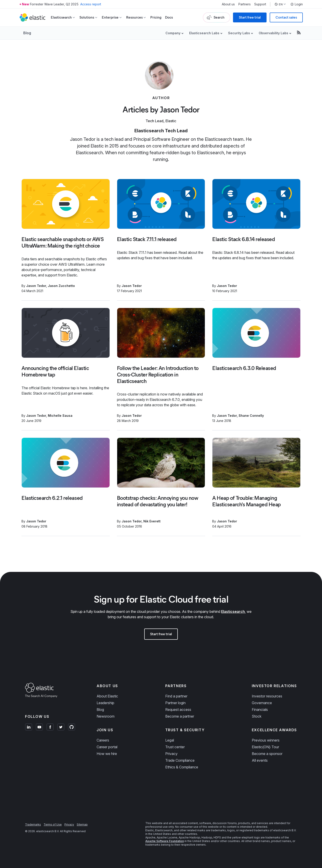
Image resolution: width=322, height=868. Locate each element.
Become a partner (180, 716)
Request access (178, 710)
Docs (169, 17)
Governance (262, 703)
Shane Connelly (251, 416)
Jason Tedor (36, 286)
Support (260, 4)
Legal (170, 740)
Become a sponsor (267, 754)
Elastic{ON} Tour (265, 747)
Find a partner (176, 696)
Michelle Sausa (60, 416)
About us (228, 4)
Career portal (107, 747)
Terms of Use (53, 824)
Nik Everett (152, 521)
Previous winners (266, 740)
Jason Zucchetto (61, 286)
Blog (27, 33)
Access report (91, 4)
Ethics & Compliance (182, 767)
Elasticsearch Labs (204, 33)
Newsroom (106, 716)
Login (297, 4)
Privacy (171, 754)
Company (173, 33)
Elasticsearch (233, 611)
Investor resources (267, 696)
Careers (103, 740)
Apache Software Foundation (165, 841)
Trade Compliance (180, 760)
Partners (245, 4)
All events (260, 760)
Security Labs (239, 33)
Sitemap (82, 824)
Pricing (156, 17)
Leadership (105, 703)
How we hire (107, 754)
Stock (257, 716)
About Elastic (107, 696)
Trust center (175, 747)
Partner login (175, 703)
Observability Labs (273, 33)
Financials (260, 710)
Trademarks (33, 824)
